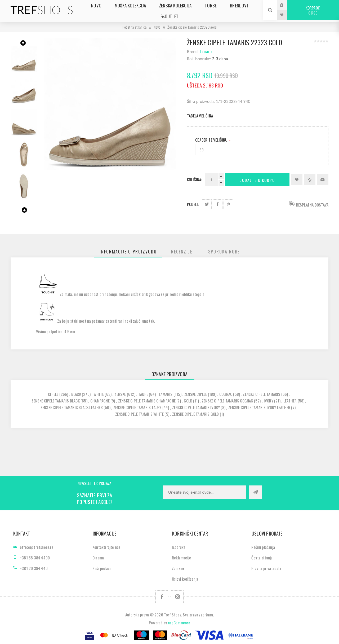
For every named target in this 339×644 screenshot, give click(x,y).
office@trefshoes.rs (37, 547)
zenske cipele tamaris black (55, 401)
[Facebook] (162, 597)
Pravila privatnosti (266, 568)
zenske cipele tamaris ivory (196, 407)
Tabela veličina (200, 116)
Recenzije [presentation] (182, 252)
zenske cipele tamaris (262, 394)
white (99, 394)
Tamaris (206, 51)
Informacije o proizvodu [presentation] (128, 252)
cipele (53, 394)
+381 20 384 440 (34, 568)
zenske (120, 394)
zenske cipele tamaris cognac (228, 401)
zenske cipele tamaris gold (195, 414)
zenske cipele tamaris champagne (147, 401)
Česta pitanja (262, 558)
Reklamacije (181, 558)
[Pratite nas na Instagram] (177, 597)
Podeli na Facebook (218, 204)
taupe (143, 394)
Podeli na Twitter (207, 204)
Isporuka (179, 547)
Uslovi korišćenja (185, 579)
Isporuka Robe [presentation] (223, 252)
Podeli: (193, 204)
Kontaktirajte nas (106, 547)
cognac (226, 394)
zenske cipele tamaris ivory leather (259, 407)
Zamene (178, 568)
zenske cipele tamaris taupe (137, 407)
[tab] (128, 252)
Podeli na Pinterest (228, 204)
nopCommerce (179, 623)
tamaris (166, 394)
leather (290, 401)
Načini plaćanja (263, 547)
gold (188, 401)
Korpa (313, 10)
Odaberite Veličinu (212, 140)
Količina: (195, 179)
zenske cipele (196, 394)
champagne (100, 401)
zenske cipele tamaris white (139, 414)
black (76, 394)
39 (202, 150)
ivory (269, 401)
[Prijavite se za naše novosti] (205, 492)
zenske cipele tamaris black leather (72, 407)
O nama (98, 558)
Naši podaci (102, 568)
